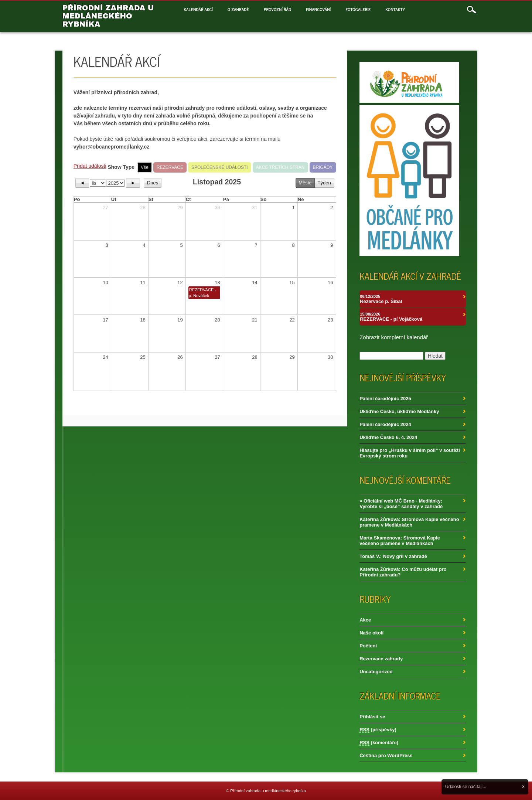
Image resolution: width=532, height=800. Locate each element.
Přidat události (90, 166)
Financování (318, 9)
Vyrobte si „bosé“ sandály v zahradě (401, 506)
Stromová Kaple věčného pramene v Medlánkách (409, 522)
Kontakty (395, 9)
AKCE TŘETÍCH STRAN (280, 167)
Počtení (368, 646)
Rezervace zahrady (381, 659)
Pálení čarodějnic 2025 (385, 399)
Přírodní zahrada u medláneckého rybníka (108, 16)
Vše (145, 167)
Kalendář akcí (198, 9)
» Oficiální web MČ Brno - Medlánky (400, 501)
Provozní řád (277, 9)
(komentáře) (379, 743)
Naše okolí (371, 633)
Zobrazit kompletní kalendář (394, 337)
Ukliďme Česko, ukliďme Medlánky (399, 411)
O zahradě (238, 9)
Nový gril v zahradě (405, 556)
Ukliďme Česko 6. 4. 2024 (388, 437)
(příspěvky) (378, 730)
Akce (365, 620)
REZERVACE (170, 167)
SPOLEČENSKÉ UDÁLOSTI (220, 167)
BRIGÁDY (323, 167)
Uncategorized (376, 672)
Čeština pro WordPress (386, 755)
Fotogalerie (358, 9)
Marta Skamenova (380, 538)
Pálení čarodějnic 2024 (385, 424)
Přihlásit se (372, 717)
